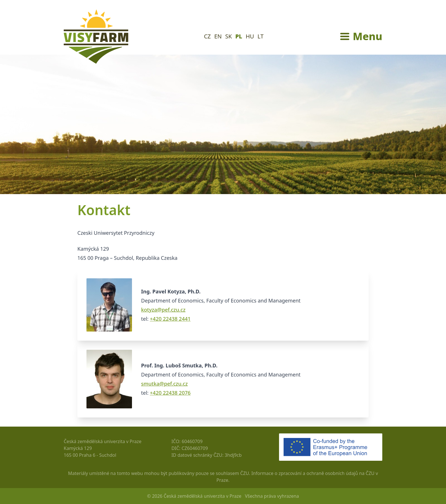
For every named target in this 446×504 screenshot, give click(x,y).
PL (239, 36)
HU (250, 36)
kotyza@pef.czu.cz (163, 310)
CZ (207, 36)
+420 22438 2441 (170, 319)
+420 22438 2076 (170, 393)
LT (260, 36)
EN (218, 36)
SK (229, 36)
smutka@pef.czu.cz (164, 384)
